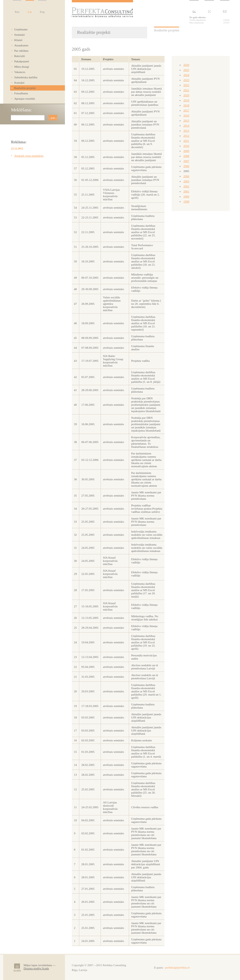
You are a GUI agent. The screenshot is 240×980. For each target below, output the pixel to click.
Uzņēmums (21, 29)
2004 (186, 176)
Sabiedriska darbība (26, 77)
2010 (186, 146)
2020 (186, 95)
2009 (186, 151)
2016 (186, 115)
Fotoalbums (21, 93)
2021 (186, 90)
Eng (42, 12)
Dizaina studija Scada (36, 968)
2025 (186, 70)
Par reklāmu (21, 51)
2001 (186, 191)
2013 (186, 131)
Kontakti (19, 83)
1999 (186, 201)
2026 (186, 65)
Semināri (19, 35)
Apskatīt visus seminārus (29, 156)
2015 (186, 120)
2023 (186, 80)
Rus (17, 12)
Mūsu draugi (22, 67)
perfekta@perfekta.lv (177, 967)
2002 (186, 186)
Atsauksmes (21, 45)
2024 (186, 75)
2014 (186, 125)
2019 (186, 100)
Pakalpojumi (22, 61)
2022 (186, 85)
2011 (186, 141)
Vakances (20, 72)
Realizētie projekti (25, 88)
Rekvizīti (19, 56)
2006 (186, 166)
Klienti (18, 40)
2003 (186, 181)
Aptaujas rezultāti (24, 99)
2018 (186, 105)
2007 (186, 161)
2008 (186, 156)
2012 (186, 136)
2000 (186, 196)
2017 (186, 110)
